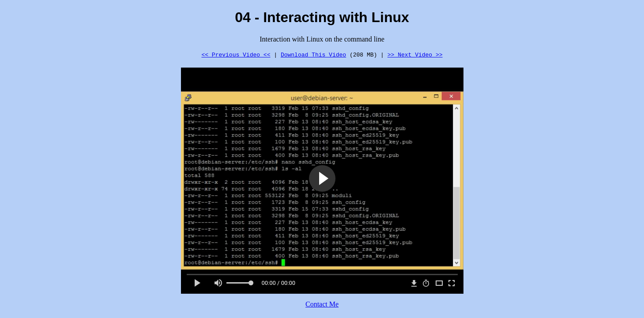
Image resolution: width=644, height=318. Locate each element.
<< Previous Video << (236, 54)
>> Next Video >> (415, 54)
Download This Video (313, 54)
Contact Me (322, 304)
